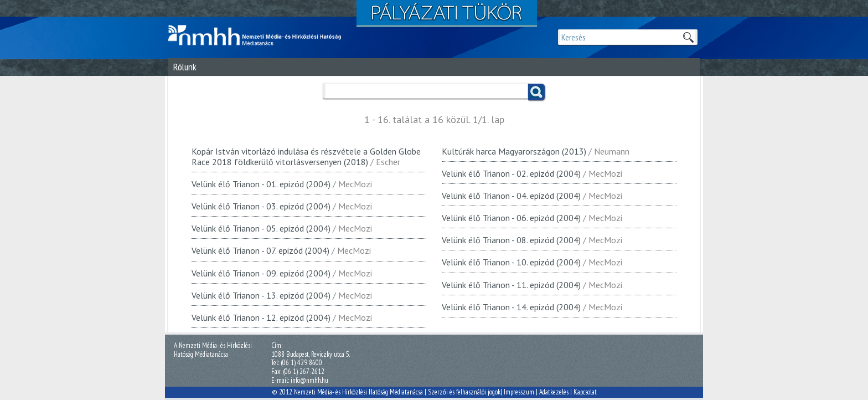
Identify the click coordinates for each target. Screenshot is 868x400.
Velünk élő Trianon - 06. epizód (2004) (511, 218)
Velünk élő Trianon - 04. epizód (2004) (511, 196)
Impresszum (519, 392)
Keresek (688, 37)
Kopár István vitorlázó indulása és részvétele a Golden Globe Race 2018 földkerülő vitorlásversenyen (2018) (306, 157)
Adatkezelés (554, 392)
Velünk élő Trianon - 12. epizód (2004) (261, 317)
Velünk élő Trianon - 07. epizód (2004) (260, 250)
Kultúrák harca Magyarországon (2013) (514, 151)
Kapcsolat (585, 392)
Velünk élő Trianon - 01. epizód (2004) (261, 184)
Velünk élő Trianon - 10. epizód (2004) (511, 262)
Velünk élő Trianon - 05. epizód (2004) (261, 228)
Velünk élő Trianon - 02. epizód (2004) (511, 173)
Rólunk (185, 67)
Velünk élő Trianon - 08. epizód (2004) (511, 240)
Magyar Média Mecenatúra (260, 35)
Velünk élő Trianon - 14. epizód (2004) (511, 307)
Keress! (536, 92)
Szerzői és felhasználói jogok (464, 392)
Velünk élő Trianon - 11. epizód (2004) (511, 285)
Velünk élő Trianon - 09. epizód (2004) (261, 273)
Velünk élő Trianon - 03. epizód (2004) (261, 206)
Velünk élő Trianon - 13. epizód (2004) (261, 295)
